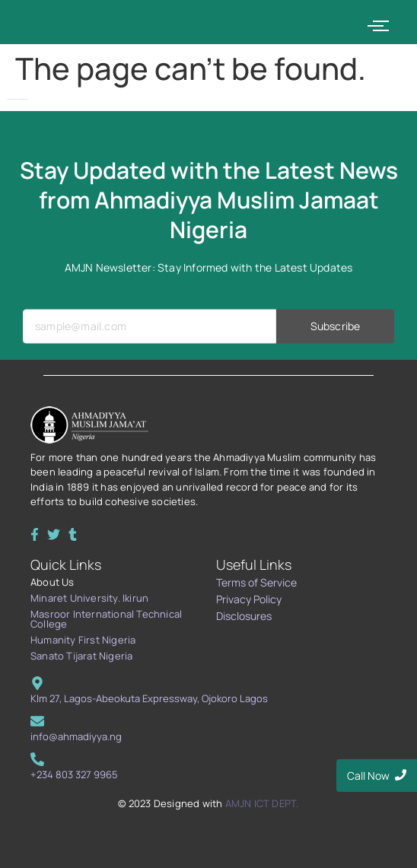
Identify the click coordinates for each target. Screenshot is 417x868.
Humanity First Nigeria (83, 640)
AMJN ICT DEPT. (262, 803)
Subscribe (335, 340)
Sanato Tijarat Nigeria (81, 656)
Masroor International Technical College (106, 619)
